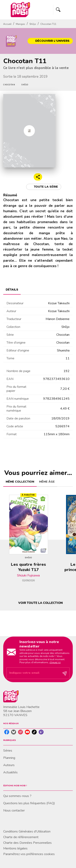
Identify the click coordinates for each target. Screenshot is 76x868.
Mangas (20, 24)
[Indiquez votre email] (33, 673)
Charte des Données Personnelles (27, 843)
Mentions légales (15, 848)
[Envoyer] (65, 673)
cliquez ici (55, 662)
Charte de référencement (21, 837)
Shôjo (33, 24)
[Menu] (63, 10)
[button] (50, 41)
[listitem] (7, 732)
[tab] (12, 290)
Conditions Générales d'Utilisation (27, 831)
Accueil (7, 24)
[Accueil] (20, 10)
